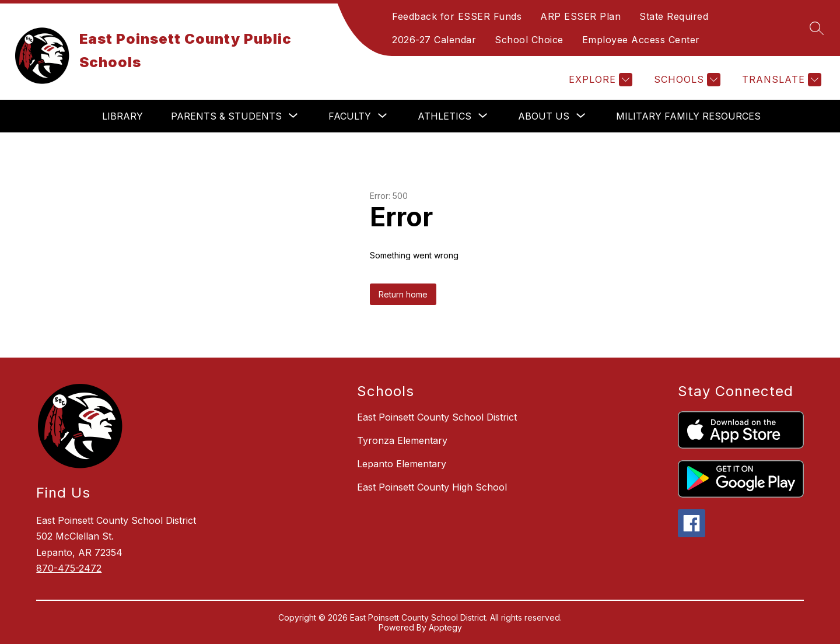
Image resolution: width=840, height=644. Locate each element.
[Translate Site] (780, 80)
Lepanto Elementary (402, 464)
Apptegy (445, 627)
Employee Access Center (641, 40)
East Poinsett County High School (432, 487)
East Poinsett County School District (437, 417)
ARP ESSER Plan (580, 16)
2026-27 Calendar (434, 40)
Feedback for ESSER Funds (457, 16)
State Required (674, 16)
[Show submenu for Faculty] (350, 116)
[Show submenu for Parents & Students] (226, 116)
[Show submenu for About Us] (544, 116)
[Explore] (599, 80)
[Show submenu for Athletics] (444, 116)
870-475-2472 (69, 568)
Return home (403, 294)
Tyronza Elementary (402, 440)
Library (123, 116)
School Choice (529, 40)
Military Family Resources (688, 116)
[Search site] (817, 28)
